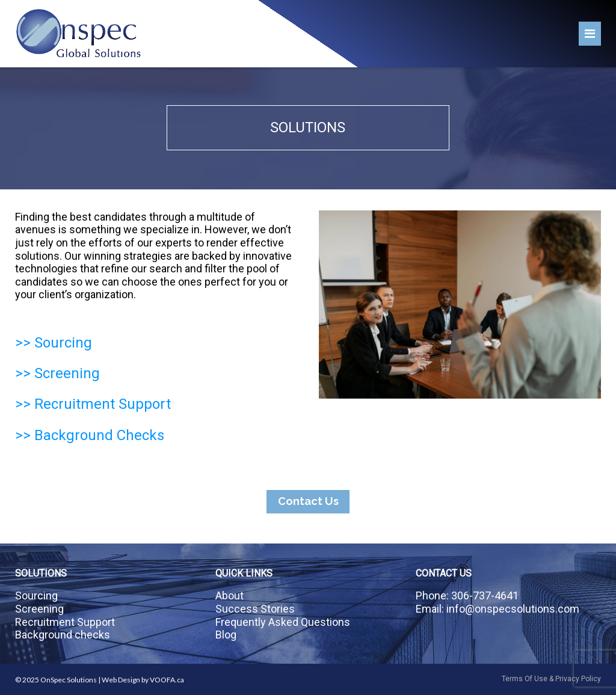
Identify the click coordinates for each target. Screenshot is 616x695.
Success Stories (255, 609)
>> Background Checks (90, 435)
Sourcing (36, 595)
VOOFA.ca (167, 680)
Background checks (63, 635)
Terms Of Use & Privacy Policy (551, 679)
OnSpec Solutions (69, 680)
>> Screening (57, 373)
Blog (226, 635)
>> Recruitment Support (93, 404)
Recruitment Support (65, 622)
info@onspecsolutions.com (513, 609)
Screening (39, 609)
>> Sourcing (54, 343)
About (229, 595)
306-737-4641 (485, 595)
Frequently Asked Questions (283, 622)
